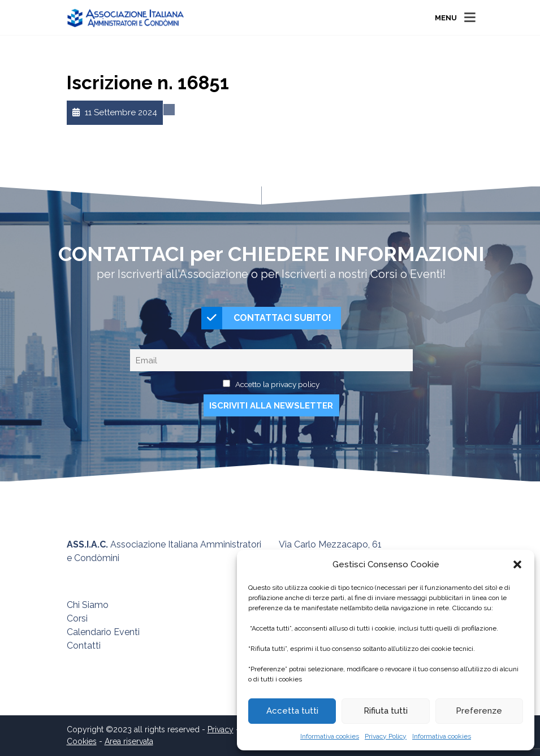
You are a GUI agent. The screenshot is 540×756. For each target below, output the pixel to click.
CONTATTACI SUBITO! (266, 318)
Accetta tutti (292, 711)
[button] (517, 564)
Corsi (77, 618)
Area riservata (129, 741)
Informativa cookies (330, 736)
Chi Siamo (88, 605)
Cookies (82, 741)
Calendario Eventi (103, 632)
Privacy (221, 729)
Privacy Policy (386, 736)
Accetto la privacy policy (277, 384)
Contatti (84, 646)
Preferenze (479, 711)
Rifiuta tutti (386, 711)
